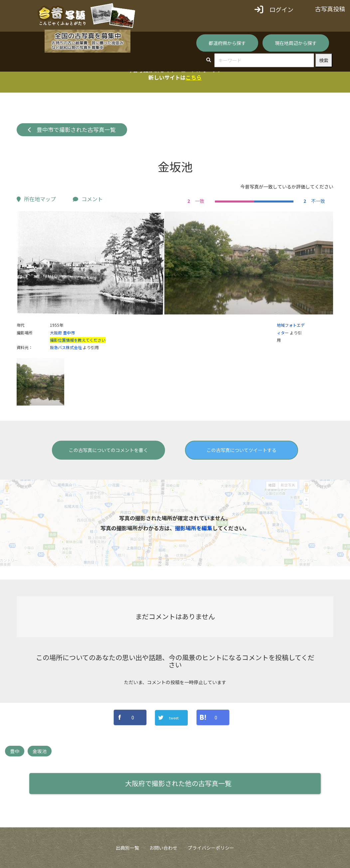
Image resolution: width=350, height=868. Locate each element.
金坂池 (40, 751)
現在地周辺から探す (296, 43)
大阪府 (56, 333)
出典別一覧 (127, 848)
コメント (88, 199)
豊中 (15, 751)
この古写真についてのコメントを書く (108, 450)
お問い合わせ (163, 848)
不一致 (313, 201)
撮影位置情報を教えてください (78, 340)
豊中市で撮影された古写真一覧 (72, 130)
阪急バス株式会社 (66, 347)
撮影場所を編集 (194, 528)
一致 (195, 201)
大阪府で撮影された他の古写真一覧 (178, 783)
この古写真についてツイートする (242, 450)
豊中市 (69, 333)
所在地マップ (36, 199)
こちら (194, 77)
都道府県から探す (227, 43)
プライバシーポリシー (211, 848)
